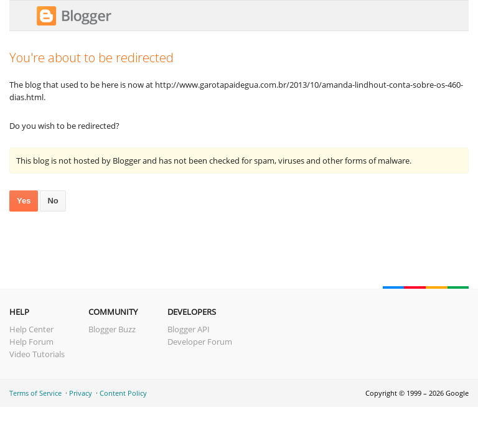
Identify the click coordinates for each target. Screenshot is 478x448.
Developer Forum (200, 342)
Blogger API (189, 329)
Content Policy (123, 393)
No (53, 201)
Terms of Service (35, 393)
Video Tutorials (37, 354)
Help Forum (31, 342)
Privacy (81, 393)
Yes (24, 201)
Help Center (31, 329)
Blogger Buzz (112, 329)
